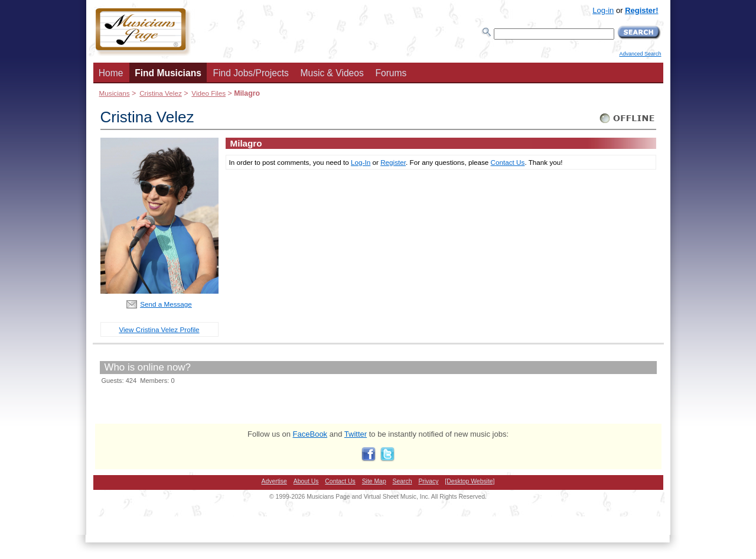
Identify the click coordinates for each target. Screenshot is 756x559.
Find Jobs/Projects (251, 73)
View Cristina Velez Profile (159, 329)
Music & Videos (332, 73)
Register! (641, 10)
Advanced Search (640, 54)
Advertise (274, 481)
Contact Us (508, 162)
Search (403, 481)
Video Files (208, 93)
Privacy (428, 481)
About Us (306, 481)
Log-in (603, 10)
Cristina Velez (161, 93)
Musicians (115, 93)
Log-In (361, 162)
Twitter (356, 434)
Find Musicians (168, 73)
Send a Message (166, 304)
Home (111, 73)
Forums (391, 73)
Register (393, 162)
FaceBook (310, 434)
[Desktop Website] (470, 481)
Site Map (374, 481)
